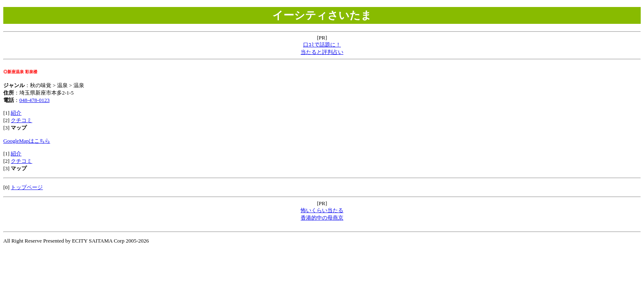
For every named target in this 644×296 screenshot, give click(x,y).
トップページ (27, 187)
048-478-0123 (34, 100)
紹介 (16, 113)
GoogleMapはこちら (27, 141)
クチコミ (21, 120)
